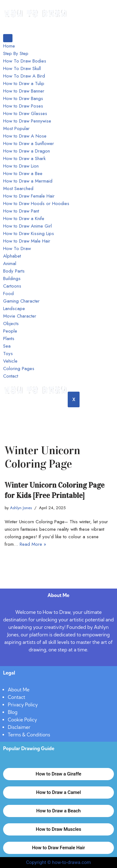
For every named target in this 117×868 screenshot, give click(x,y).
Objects (11, 324)
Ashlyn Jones (21, 508)
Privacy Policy (23, 705)
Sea (7, 346)
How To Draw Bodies (25, 61)
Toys (8, 354)
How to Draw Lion (21, 166)
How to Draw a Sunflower (29, 143)
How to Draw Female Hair (29, 196)
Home (9, 46)
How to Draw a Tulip (24, 83)
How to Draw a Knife (24, 218)
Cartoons (12, 286)
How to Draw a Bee (23, 173)
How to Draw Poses (23, 106)
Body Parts (14, 271)
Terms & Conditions (29, 735)
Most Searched (18, 188)
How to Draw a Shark (24, 158)
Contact (11, 376)
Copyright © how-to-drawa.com (58, 862)
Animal (10, 263)
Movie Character (20, 316)
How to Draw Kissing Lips (29, 233)
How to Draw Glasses (25, 113)
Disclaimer (19, 727)
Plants (9, 339)
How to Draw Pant (21, 211)
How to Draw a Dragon (27, 151)
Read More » (33, 544)
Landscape (14, 309)
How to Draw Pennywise (27, 121)
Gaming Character (21, 301)
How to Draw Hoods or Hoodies (36, 203)
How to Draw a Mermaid (28, 181)
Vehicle (10, 361)
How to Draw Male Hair (27, 241)
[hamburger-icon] (8, 38)
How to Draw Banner (24, 91)
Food (8, 294)
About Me (19, 690)
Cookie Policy (22, 720)
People (10, 331)
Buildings (12, 278)
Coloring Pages (19, 369)
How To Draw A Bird (24, 76)
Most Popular (16, 128)
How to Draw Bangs (23, 98)
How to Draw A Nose (25, 136)
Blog (13, 712)
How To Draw (17, 248)
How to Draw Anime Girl (27, 226)
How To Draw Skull (22, 68)
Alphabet (12, 256)
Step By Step (16, 53)
